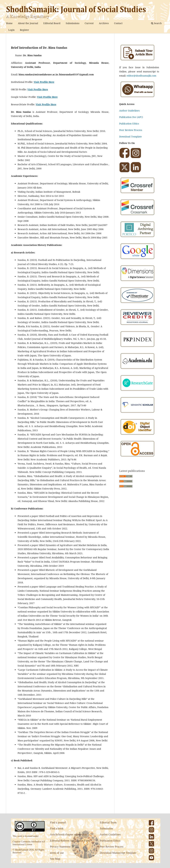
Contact (118, 23)
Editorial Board (52, 23)
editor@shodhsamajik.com (141, 76)
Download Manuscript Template (118, 853)
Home (9, 23)
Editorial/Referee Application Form (70, 841)
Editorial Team (108, 822)
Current (89, 23)
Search (156, 23)
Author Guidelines (129, 111)
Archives (104, 23)
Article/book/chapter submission (68, 834)
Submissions (73, 23)
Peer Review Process (131, 130)
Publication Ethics (129, 124)
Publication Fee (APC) (131, 117)
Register (24, 30)
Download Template (130, 137)
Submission (106, 828)
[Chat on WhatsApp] (137, 98)
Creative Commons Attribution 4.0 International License (29, 843)
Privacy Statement (60, 847)
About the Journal (28, 23)
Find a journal (58, 822)
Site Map (55, 859)
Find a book (57, 828)
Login (11, 30)
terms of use (57, 853)
